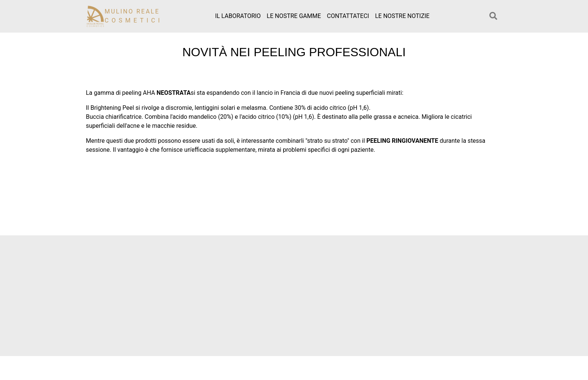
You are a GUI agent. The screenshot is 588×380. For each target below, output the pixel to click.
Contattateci (348, 16)
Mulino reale (134, 16)
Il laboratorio (238, 16)
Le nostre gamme (294, 16)
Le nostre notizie (402, 16)
